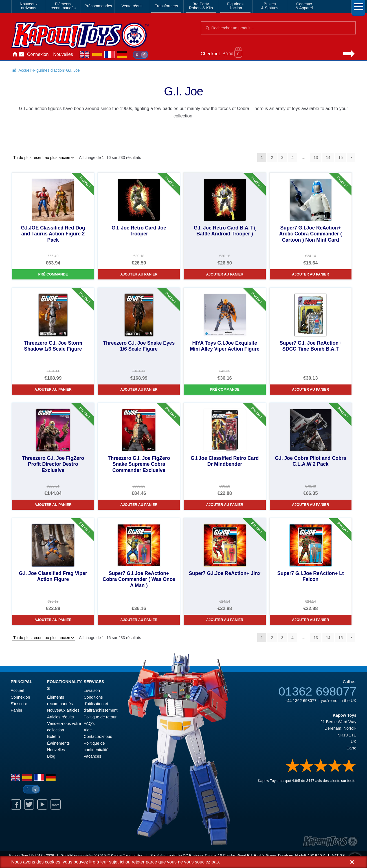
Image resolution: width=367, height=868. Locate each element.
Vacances (93, 756)
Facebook (16, 804)
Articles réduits (60, 717)
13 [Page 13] (316, 158)
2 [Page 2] (272, 158)
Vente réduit (132, 6)
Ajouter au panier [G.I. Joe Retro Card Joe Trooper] (139, 274)
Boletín (53, 736)
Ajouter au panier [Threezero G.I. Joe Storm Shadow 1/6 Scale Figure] (53, 390)
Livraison (92, 690)
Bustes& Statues (270, 6)
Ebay (56, 804)
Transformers (167, 6)
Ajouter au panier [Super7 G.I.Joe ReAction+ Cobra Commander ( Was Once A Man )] (139, 620)
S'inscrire (19, 704)
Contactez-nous (21, 54)
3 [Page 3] (282, 158)
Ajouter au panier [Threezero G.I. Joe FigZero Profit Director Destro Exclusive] (53, 505)
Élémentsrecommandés (63, 6)
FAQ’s (89, 723)
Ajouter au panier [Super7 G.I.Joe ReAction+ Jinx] (225, 620)
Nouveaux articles (63, 710)
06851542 (102, 855)
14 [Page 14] (328, 158)
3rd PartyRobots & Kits (201, 6)
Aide (88, 730)
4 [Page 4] (293, 158)
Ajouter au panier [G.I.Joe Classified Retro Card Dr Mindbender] (225, 505)
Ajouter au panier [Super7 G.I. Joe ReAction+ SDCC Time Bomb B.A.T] (311, 390)
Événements (58, 743)
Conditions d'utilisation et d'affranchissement (101, 704)
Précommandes (98, 6)
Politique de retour (100, 717)
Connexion (38, 54)
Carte (351, 748)
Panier (17, 710)
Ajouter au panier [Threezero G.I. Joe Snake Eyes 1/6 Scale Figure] (139, 390)
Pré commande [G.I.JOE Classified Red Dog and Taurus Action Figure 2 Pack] (53, 274)
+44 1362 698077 (301, 701)
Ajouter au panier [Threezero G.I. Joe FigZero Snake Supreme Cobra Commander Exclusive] (139, 505)
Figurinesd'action (235, 6)
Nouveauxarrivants (29, 6)
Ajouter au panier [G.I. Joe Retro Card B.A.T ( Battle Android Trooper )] (225, 274)
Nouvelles (63, 54)
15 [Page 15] (340, 158)
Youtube (42, 804)
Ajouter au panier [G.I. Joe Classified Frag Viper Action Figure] (53, 620)
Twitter (29, 804)
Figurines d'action (49, 70)
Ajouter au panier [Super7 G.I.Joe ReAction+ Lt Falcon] (311, 620)
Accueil (15, 54)
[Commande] (43, 158)
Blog (51, 756)
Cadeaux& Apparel (304, 6)
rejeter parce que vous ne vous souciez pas (175, 862)
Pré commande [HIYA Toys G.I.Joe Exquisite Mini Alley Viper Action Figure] (225, 390)
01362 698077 (317, 691)
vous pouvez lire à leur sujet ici (93, 862)
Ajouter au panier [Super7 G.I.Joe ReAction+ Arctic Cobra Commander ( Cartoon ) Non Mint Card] (311, 274)
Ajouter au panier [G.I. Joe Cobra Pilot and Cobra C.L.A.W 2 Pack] (311, 505)
